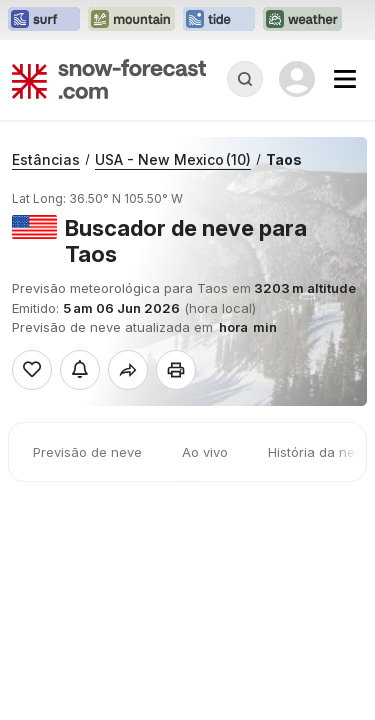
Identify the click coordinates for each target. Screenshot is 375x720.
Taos (284, 159)
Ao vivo (205, 452)
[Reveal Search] (245, 79)
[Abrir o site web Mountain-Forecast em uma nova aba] (131, 20)
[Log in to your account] (297, 79)
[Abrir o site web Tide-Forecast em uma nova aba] (219, 20)
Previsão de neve (87, 452)
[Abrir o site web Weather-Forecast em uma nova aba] (302, 20)
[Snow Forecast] (109, 79)
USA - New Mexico (173, 159)
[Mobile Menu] (345, 79)
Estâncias (46, 159)
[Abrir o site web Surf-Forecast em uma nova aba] (44, 20)
